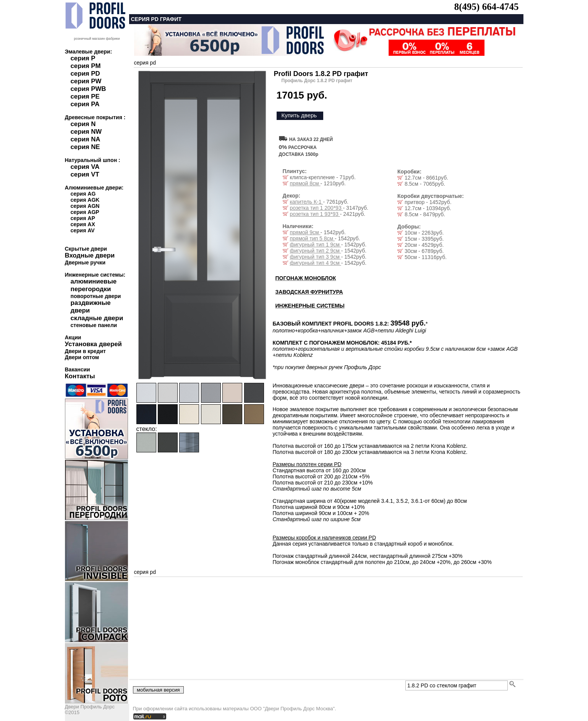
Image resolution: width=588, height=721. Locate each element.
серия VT (85, 174)
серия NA (86, 139)
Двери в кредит (85, 351)
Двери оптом (82, 357)
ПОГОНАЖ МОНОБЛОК (306, 278)
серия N (83, 124)
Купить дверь (299, 115)
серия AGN (85, 206)
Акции (73, 337)
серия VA (85, 167)
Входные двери (90, 255)
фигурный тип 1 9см (315, 245)
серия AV (83, 230)
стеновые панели (94, 325)
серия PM (86, 66)
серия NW (86, 132)
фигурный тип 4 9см (315, 263)
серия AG (83, 194)
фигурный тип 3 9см (315, 257)
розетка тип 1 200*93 (316, 208)
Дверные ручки (85, 262)
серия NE (85, 147)
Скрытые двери (86, 249)
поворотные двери (96, 296)
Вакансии (78, 369)
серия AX (83, 224)
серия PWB (88, 89)
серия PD (85, 74)
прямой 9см (305, 232)
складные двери (97, 318)
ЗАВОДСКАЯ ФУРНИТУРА (309, 292)
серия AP (83, 218)
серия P (83, 58)
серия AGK (85, 200)
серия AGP (85, 212)
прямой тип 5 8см (312, 238)
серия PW (86, 81)
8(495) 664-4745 (487, 7)
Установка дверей (93, 344)
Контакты (80, 376)
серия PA (85, 104)
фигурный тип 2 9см (315, 251)
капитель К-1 (306, 202)
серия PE (85, 96)
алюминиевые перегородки (94, 285)
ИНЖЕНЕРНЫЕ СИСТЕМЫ (310, 306)
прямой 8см (305, 183)
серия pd (145, 63)
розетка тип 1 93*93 (315, 214)
